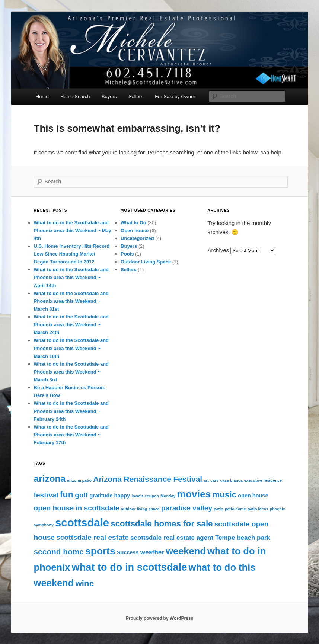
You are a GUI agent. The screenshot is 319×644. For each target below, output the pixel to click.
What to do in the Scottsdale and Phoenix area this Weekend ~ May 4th (73, 230)
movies (194, 494)
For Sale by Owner (175, 97)
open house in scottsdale (77, 508)
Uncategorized (137, 238)
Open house (135, 230)
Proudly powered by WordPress (159, 618)
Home (42, 97)
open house (253, 496)
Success (128, 552)
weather (152, 552)
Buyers (109, 97)
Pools (127, 254)
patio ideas (258, 509)
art (206, 480)
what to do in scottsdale (130, 567)
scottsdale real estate (92, 537)
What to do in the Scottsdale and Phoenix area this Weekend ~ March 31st (71, 301)
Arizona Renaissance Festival (148, 479)
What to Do (133, 223)
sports (100, 551)
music (225, 495)
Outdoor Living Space (146, 262)
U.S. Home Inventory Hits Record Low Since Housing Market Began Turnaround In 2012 (72, 254)
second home (59, 552)
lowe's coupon (145, 496)
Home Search (75, 97)
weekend (186, 551)
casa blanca (231, 480)
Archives (218, 250)
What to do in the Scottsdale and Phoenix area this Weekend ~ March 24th (71, 325)
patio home (235, 509)
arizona (50, 479)
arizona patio (79, 480)
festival (46, 495)
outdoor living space (140, 509)
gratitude (101, 496)
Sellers (136, 97)
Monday (168, 496)
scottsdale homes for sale (162, 524)
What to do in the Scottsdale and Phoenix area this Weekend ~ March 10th (71, 348)
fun (67, 494)
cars (214, 480)
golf (81, 495)
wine (84, 584)
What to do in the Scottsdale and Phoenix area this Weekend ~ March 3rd (71, 372)
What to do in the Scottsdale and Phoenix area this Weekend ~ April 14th (71, 277)
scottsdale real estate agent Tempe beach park (200, 538)
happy (122, 496)
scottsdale (82, 523)
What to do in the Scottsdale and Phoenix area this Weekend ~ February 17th (71, 435)
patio (218, 509)
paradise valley (187, 508)
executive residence (263, 480)
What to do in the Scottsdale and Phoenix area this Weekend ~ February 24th (71, 411)
